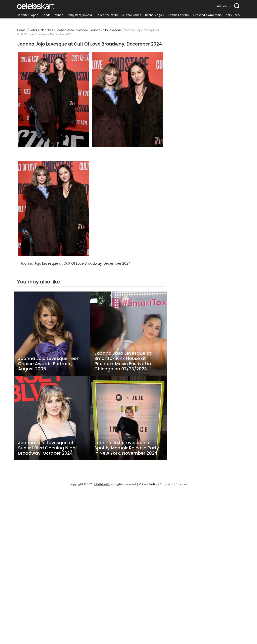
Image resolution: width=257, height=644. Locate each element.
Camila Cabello (178, 15)
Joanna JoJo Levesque (72, 30)
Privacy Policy (148, 484)
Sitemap (182, 484)
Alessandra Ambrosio (207, 15)
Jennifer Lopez (28, 15)
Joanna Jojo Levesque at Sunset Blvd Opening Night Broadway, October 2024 (48, 448)
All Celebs (224, 6)
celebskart (102, 484)
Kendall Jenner (52, 15)
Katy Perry (233, 15)
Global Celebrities (41, 30)
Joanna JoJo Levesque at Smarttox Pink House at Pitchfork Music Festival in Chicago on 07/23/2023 (123, 361)
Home (21, 30)
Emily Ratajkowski (79, 15)
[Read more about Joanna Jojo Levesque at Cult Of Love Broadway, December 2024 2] (127, 100)
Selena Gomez (131, 15)
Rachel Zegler (155, 15)
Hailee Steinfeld (107, 15)
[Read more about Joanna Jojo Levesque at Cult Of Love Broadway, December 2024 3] (53, 208)
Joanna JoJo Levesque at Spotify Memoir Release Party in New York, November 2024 (127, 448)
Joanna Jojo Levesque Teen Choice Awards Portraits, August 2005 (49, 364)
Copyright (167, 484)
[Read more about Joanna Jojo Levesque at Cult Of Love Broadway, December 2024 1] (53, 100)
